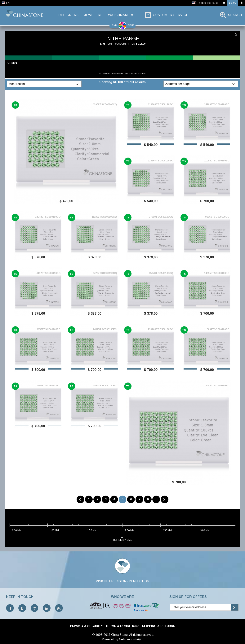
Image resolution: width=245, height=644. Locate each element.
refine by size (123, 539)
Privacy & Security (86, 626)
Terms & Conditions (122, 626)
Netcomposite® (130, 639)
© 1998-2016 (101, 635)
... (156, 499)
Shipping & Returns (159, 626)
